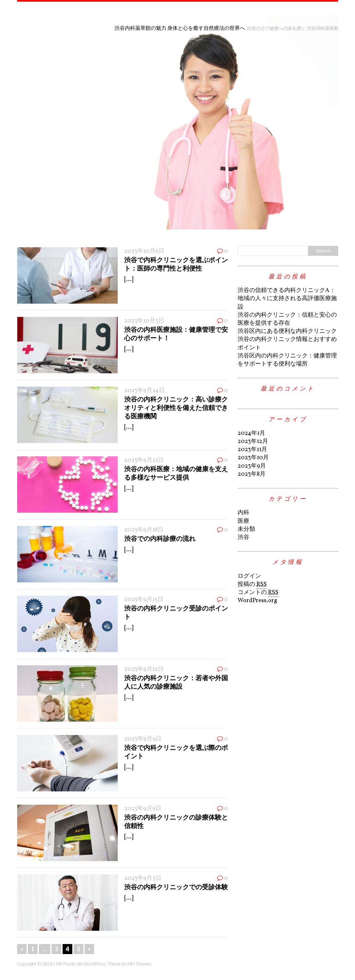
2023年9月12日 (144, 669)
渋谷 (243, 537)
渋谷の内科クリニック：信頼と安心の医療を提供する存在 (287, 319)
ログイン (249, 576)
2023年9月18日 (144, 530)
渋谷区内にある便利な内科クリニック (287, 331)
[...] (129, 280)
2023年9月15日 (144, 600)
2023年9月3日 (143, 878)
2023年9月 (252, 466)
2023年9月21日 (144, 460)
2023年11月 (252, 450)
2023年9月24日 (144, 391)
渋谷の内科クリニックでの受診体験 (176, 887)
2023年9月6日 (143, 809)
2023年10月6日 (144, 251)
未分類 (246, 529)
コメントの (258, 593)
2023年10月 (253, 458)
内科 (243, 513)
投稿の (252, 585)
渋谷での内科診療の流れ (160, 538)
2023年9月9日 (143, 739)
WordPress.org (257, 601)
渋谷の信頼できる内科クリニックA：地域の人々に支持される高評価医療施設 (287, 299)
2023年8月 (252, 474)
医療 (243, 521)
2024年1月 (251, 433)
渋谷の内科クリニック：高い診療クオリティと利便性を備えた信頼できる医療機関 (176, 407)
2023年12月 (253, 442)
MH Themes (139, 964)
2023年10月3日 (144, 321)
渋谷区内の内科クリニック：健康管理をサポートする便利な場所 (287, 360)
